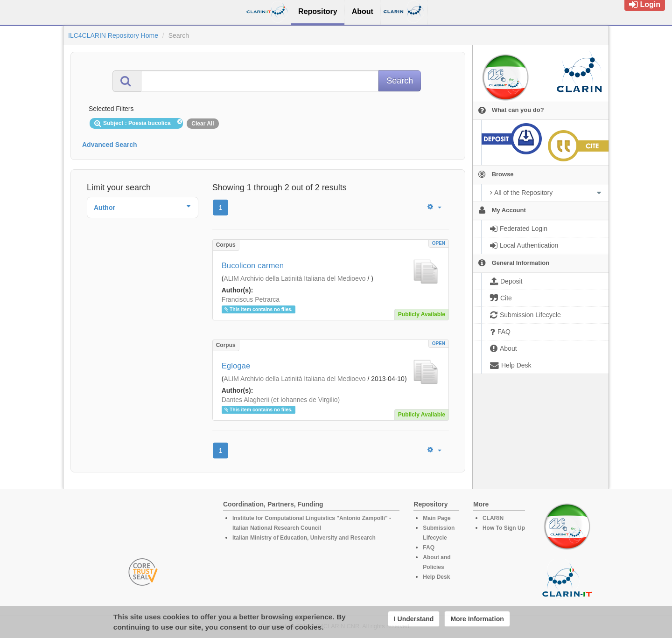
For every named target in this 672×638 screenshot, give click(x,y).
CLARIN (493, 518)
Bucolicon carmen (253, 266)
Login (645, 4)
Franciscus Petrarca (251, 299)
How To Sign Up (504, 528)
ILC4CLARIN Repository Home (113, 35)
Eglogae (236, 366)
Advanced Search (110, 145)
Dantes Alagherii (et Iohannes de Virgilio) (281, 400)
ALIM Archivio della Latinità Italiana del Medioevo (294, 278)
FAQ (429, 548)
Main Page (437, 518)
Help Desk (436, 577)
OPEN (439, 243)
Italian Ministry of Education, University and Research (304, 538)
